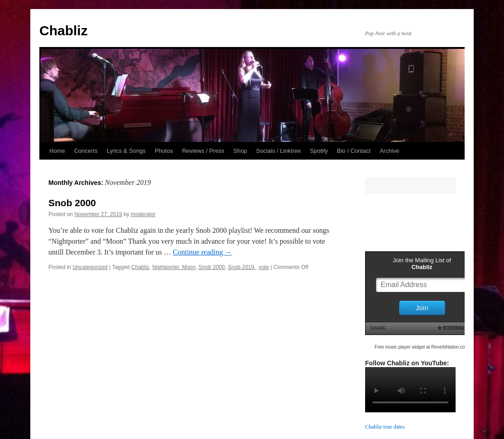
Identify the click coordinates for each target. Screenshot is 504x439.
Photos (164, 151)
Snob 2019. (242, 267)
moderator (143, 214)
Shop (240, 151)
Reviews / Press (203, 151)
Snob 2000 (72, 203)
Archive (389, 151)
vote (264, 267)
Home (57, 151)
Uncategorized (90, 267)
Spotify (319, 151)
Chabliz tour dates (385, 427)
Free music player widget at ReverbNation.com (422, 347)
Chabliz (64, 31)
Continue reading (202, 252)
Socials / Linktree (278, 151)
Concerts (86, 151)
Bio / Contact (354, 151)
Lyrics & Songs (126, 151)
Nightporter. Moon (174, 267)
